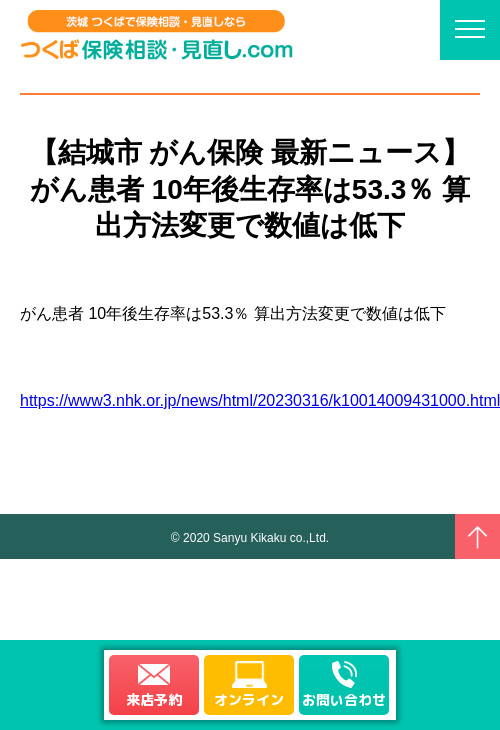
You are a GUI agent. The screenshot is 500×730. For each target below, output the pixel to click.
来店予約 (154, 699)
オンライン (249, 699)
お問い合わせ (344, 699)
